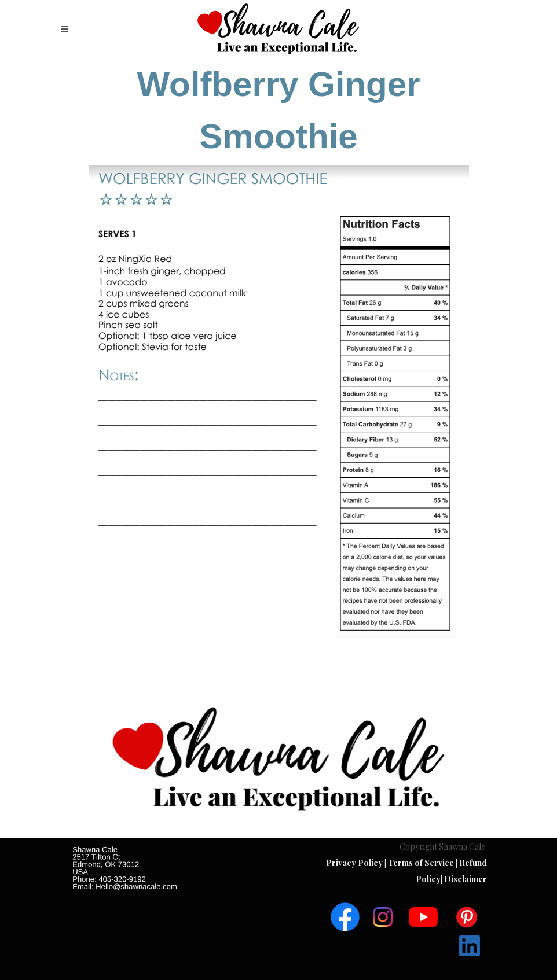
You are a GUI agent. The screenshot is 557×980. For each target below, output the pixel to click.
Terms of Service (422, 863)
